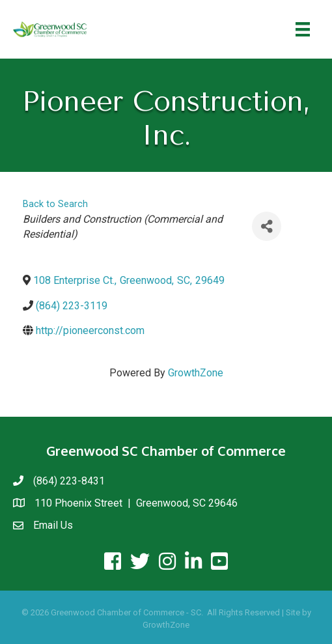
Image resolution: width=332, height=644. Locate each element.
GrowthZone (196, 373)
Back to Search (55, 204)
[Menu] (303, 29)
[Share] (267, 226)
